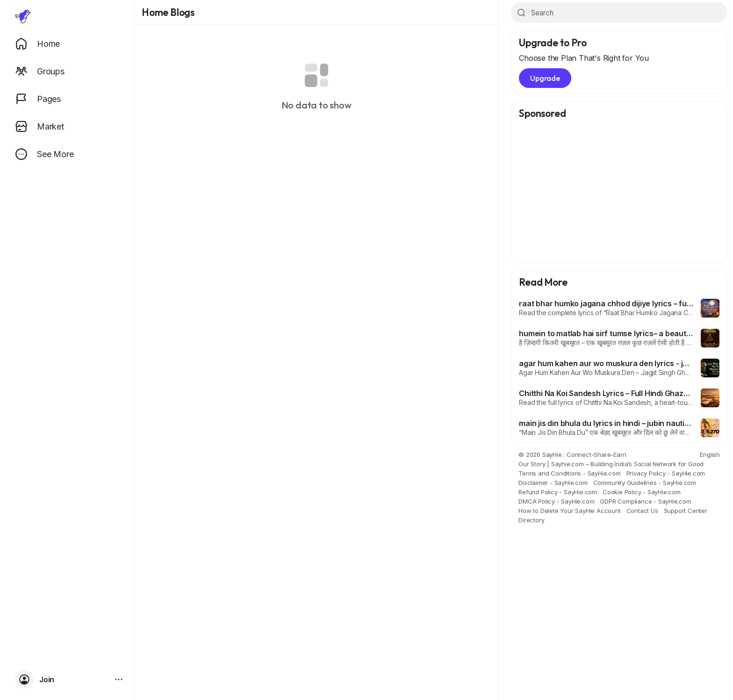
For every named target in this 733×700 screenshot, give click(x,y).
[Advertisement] (619, 191)
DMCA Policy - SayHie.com (556, 501)
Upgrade (545, 78)
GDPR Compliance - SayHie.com (645, 501)
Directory (531, 520)
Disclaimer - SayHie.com (553, 483)
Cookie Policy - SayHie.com (642, 492)
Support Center (686, 511)
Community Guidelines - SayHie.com (645, 483)
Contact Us (642, 511)
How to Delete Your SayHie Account (569, 511)
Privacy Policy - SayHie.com (666, 473)
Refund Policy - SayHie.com (558, 492)
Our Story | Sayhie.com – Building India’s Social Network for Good (611, 464)
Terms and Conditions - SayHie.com (569, 473)
